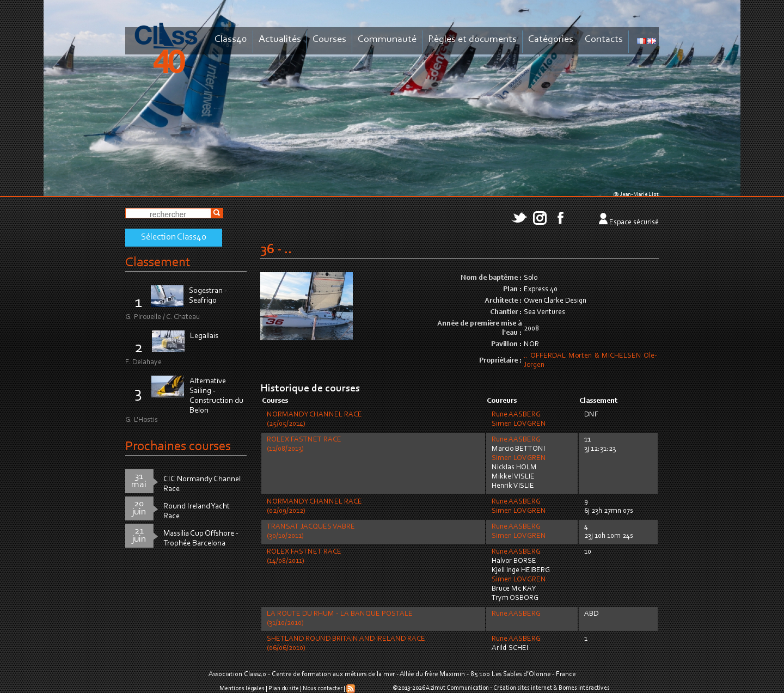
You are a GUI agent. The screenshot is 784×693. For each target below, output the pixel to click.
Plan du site (284, 689)
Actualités (280, 39)
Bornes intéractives (584, 688)
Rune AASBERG (516, 415)
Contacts (604, 39)
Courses (329, 39)
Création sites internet (523, 688)
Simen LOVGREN (519, 424)
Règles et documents (472, 39)
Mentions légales (242, 689)
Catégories (551, 39)
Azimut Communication (457, 688)
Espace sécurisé (634, 223)
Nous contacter (323, 689)
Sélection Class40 (174, 237)
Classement (158, 263)
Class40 (231, 39)
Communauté (387, 39)
